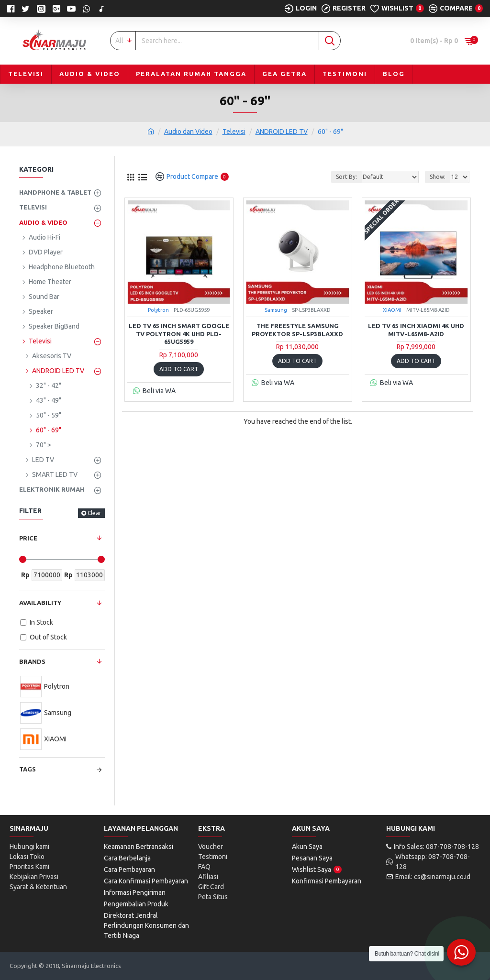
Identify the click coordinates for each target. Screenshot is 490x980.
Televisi (234, 132)
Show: (438, 177)
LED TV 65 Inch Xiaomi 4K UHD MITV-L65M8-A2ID (416, 330)
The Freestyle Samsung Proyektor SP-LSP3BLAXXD (297, 330)
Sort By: (346, 177)
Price (28, 538)
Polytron (158, 310)
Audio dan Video (188, 132)
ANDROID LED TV (282, 132)
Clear (95, 513)
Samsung (276, 310)
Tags (28, 769)
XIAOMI (392, 310)
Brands (32, 661)
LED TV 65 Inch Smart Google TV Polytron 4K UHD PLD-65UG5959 (179, 334)
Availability (40, 603)
